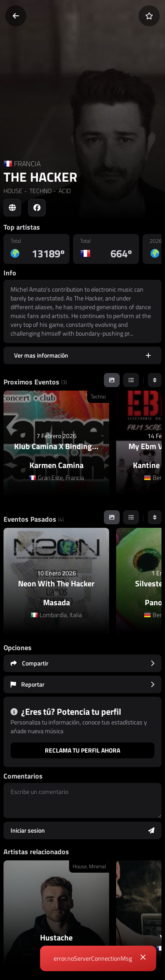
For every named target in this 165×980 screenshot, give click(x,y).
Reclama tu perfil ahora (82, 750)
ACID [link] (64, 191)
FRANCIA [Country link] (27, 164)
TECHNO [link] (40, 191)
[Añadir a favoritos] (149, 16)
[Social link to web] (12, 208)
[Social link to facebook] (37, 208)
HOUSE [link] (13, 191)
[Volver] (16, 16)
